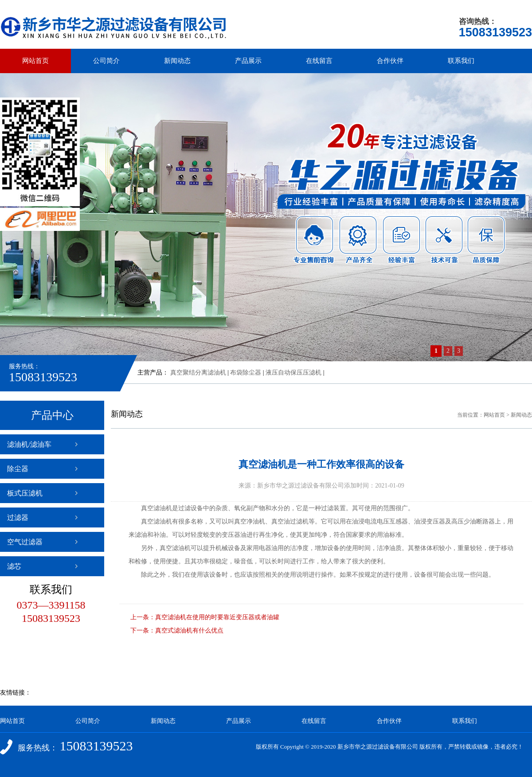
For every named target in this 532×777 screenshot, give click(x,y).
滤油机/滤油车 (29, 444)
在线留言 (319, 61)
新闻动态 (177, 61)
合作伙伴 (390, 61)
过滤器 (18, 517)
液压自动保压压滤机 (293, 373)
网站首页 (35, 61)
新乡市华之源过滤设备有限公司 (378, 747)
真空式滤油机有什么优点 (189, 631)
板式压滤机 (25, 493)
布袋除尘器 (246, 373)
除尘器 (18, 469)
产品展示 (248, 61)
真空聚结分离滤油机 (198, 373)
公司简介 (106, 61)
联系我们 (461, 61)
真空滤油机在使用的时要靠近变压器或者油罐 (217, 617)
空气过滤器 (25, 542)
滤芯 (14, 566)
